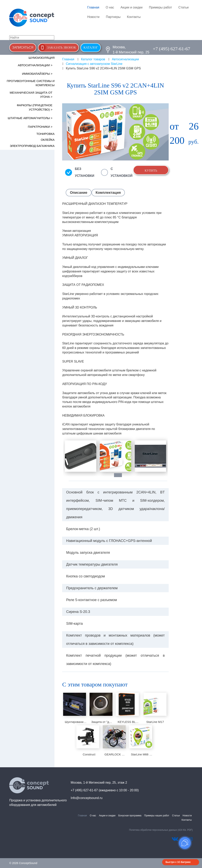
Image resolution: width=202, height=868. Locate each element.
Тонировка (46, 134)
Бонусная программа (130, 816)
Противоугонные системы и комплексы (31, 83)
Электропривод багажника (32, 146)
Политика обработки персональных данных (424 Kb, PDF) (161, 830)
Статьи (183, 7)
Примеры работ (160, 7)
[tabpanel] (81, 456)
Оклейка (48, 140)
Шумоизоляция (41, 58)
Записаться (23, 47)
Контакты (134, 17)
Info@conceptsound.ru (87, 798)
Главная (93, 7)
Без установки (84, 172)
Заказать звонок (62, 47)
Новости (93, 17)
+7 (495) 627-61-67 (171, 49)
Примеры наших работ (157, 816)
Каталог (91, 47)
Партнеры (113, 17)
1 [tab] (120, 475)
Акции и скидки (132, 7)
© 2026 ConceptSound (23, 863)
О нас (110, 7)
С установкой (122, 172)
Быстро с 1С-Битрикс (178, 862)
